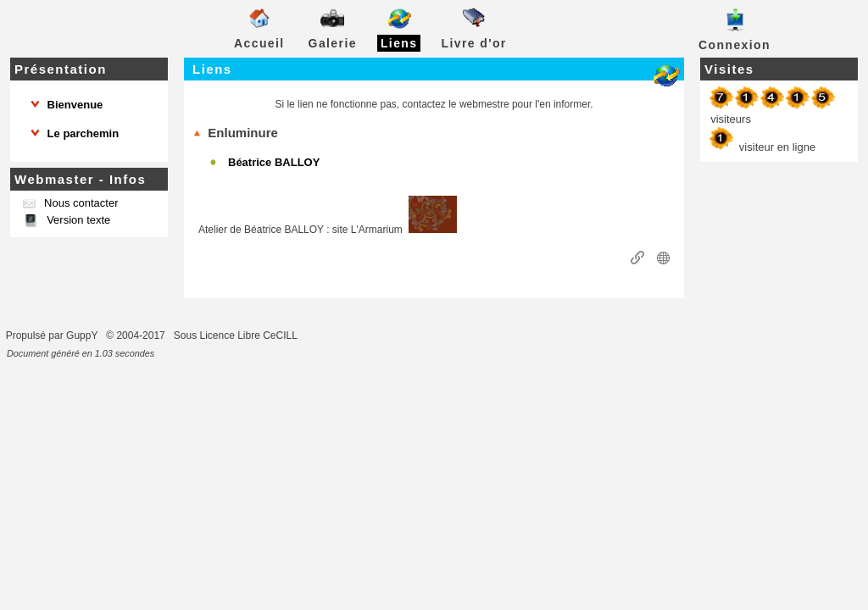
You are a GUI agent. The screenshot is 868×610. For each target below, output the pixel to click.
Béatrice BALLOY (274, 162)
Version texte (78, 220)
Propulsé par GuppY (53, 335)
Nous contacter (79, 203)
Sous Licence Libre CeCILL (237, 335)
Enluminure (236, 133)
